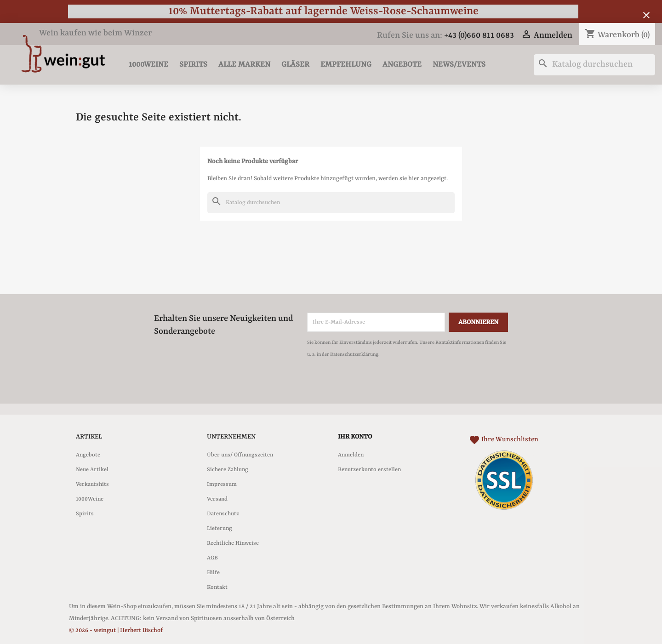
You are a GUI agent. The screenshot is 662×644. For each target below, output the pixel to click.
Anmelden (351, 455)
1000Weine (148, 65)
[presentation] (384, 386)
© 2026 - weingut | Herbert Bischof (116, 630)
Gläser (295, 65)
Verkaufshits (92, 484)
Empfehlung (346, 65)
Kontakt (217, 587)
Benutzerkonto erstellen (369, 470)
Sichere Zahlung (228, 470)
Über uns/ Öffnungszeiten (240, 455)
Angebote (402, 65)
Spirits (193, 65)
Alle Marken (244, 65)
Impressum (222, 484)
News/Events (459, 65)
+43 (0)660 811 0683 (479, 36)
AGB (212, 558)
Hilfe (213, 573)
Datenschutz (223, 514)
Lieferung (220, 529)
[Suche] (594, 65)
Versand (217, 499)
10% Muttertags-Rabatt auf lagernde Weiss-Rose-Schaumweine (323, 11)
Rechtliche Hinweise (233, 543)
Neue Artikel (92, 470)
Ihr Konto (355, 437)
